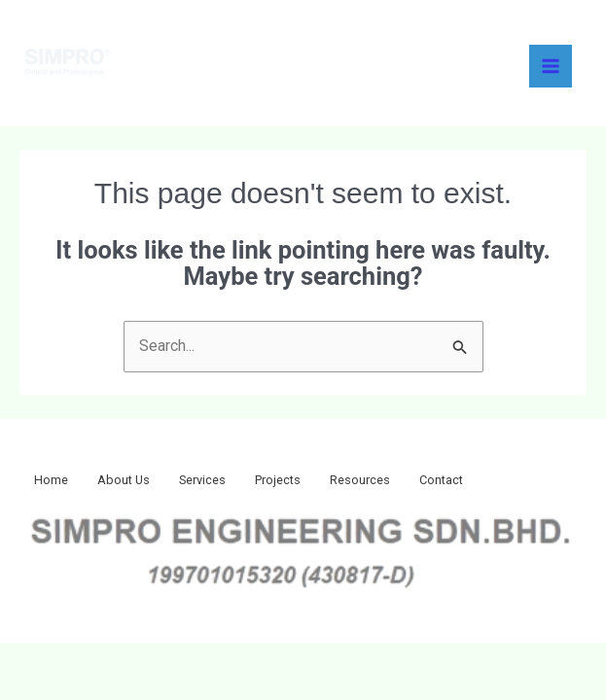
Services (228, 482)
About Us (139, 482)
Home (56, 482)
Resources (406, 482)
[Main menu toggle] (551, 66)
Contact (497, 482)
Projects (314, 482)
